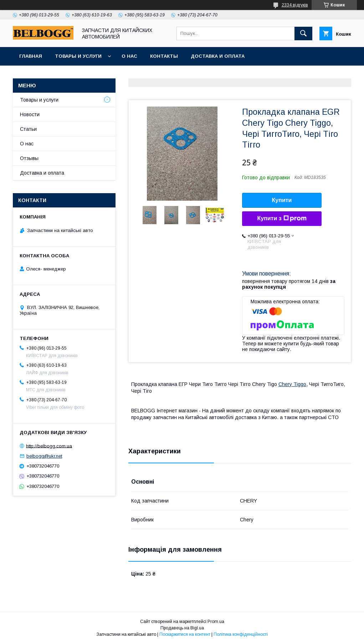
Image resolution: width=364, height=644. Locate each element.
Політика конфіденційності (241, 634)
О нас (129, 56)
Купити (282, 200)
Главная (31, 56)
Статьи (28, 129)
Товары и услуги (78, 56)
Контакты (164, 56)
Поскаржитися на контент (185, 634)
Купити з (282, 218)
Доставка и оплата (218, 56)
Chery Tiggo (292, 384)
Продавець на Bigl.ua (182, 628)
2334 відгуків (295, 5)
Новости (30, 114)
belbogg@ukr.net (44, 456)
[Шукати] (303, 34)
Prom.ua (216, 622)
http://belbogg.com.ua (49, 446)
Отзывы (29, 158)
